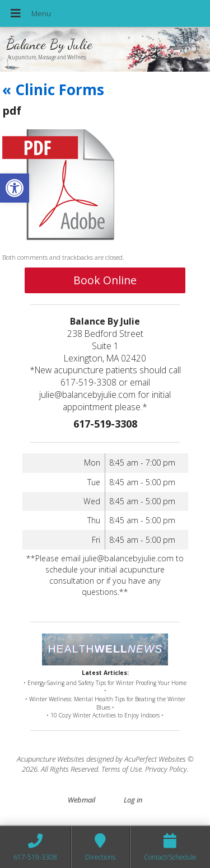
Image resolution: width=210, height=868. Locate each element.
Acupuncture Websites (51, 759)
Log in (133, 800)
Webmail (81, 800)
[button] (15, 188)
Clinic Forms (53, 90)
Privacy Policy (166, 769)
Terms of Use (122, 769)
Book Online (105, 280)
